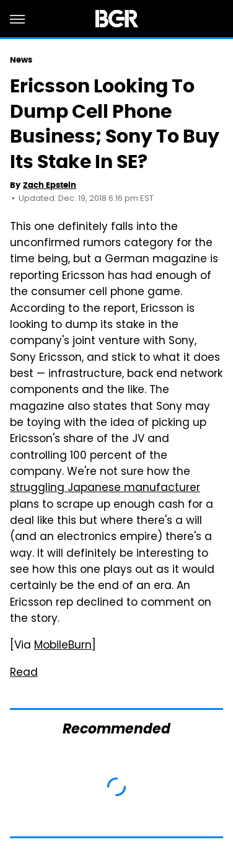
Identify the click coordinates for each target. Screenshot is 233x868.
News (21, 60)
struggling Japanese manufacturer (105, 489)
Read (24, 673)
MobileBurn (63, 646)
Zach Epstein (50, 185)
